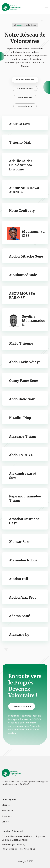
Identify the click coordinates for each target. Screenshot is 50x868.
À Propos (6, 805)
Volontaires (7, 816)
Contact (6, 822)
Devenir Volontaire (22, 707)
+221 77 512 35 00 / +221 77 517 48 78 (18, 849)
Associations (7, 811)
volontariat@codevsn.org (13, 844)
